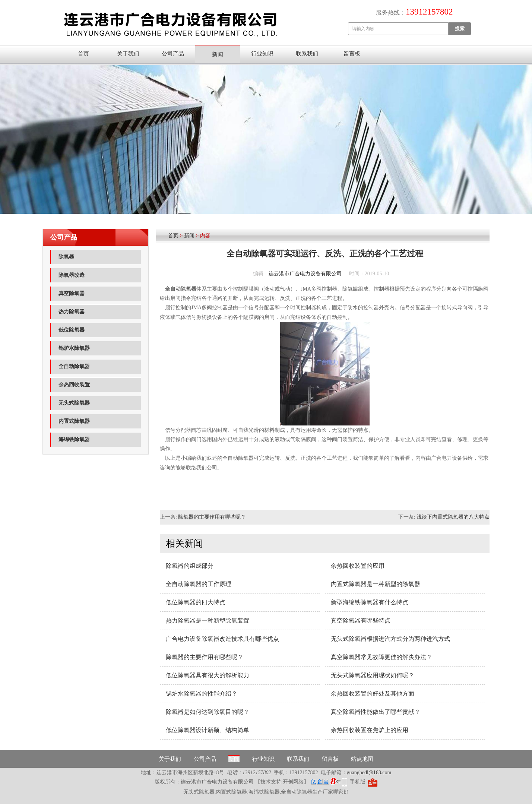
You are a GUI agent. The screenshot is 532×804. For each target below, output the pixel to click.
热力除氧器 (72, 312)
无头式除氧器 (74, 403)
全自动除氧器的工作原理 (199, 584)
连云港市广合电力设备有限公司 (305, 274)
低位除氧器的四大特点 (196, 602)
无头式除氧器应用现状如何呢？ (373, 675)
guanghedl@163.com (369, 773)
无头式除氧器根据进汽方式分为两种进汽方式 (390, 639)
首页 (83, 54)
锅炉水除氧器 (74, 348)
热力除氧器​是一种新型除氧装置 (208, 621)
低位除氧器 (72, 330)
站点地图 (362, 759)
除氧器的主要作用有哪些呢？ (212, 517)
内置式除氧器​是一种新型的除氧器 (376, 584)
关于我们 (128, 54)
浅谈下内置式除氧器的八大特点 (453, 517)
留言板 (352, 54)
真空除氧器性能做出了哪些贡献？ (376, 712)
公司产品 (173, 54)
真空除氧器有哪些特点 (361, 621)
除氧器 (66, 257)
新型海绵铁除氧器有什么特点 (370, 602)
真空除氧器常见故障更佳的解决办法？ (381, 657)
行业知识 (262, 54)
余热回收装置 (74, 385)
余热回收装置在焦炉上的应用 (370, 730)
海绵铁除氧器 (74, 439)
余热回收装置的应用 (358, 566)
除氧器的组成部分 (190, 566)
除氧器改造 (72, 275)
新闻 (218, 54)
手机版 (358, 782)
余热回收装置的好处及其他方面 (373, 694)
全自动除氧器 (74, 366)
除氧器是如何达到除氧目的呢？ (208, 712)
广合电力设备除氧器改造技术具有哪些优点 (222, 639)
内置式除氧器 (74, 421)
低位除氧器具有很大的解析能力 (208, 675)
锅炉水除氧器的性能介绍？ (202, 694)
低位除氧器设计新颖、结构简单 (208, 730)
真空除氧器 (72, 293)
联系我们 (307, 54)
